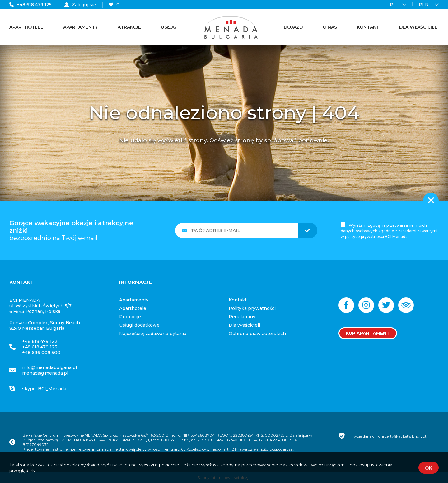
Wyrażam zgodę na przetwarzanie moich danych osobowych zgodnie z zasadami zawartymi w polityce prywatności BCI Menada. (389, 231)
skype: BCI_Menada (44, 389)
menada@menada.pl (45, 373)
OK (429, 468)
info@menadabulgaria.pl (49, 367)
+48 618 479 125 (30, 5)
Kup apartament (368, 333)
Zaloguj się (80, 5)
